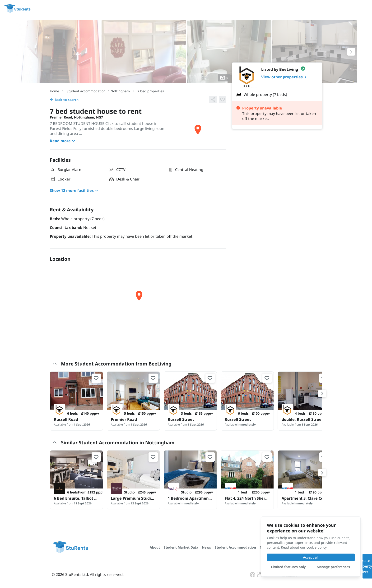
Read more (63, 141)
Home (54, 91)
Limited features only (288, 567)
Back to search (64, 100)
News (206, 547)
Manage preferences (333, 567)
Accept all (311, 557)
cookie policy (316, 547)
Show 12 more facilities (75, 190)
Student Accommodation (235, 547)
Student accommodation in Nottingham (98, 91)
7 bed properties (151, 91)
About (155, 547)
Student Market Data (181, 547)
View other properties (285, 77)
